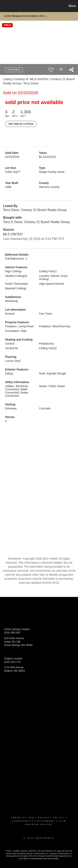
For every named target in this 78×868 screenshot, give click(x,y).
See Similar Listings (21, 124)
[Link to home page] (4, 6)
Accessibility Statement (33, 821)
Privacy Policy (51, 818)
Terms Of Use (23, 818)
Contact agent (14, 70)
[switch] (51, 70)
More (72, 6)
